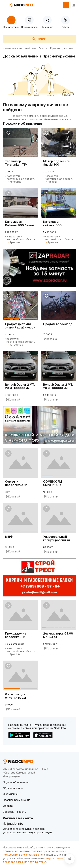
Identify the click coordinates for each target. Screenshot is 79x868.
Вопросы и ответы (15, 812)
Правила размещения (17, 800)
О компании (10, 794)
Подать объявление (16, 782)
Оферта (8, 806)
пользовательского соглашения (23, 855)
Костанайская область (33, 48)
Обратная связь (13, 788)
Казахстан (9, 48)
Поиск (39, 39)
